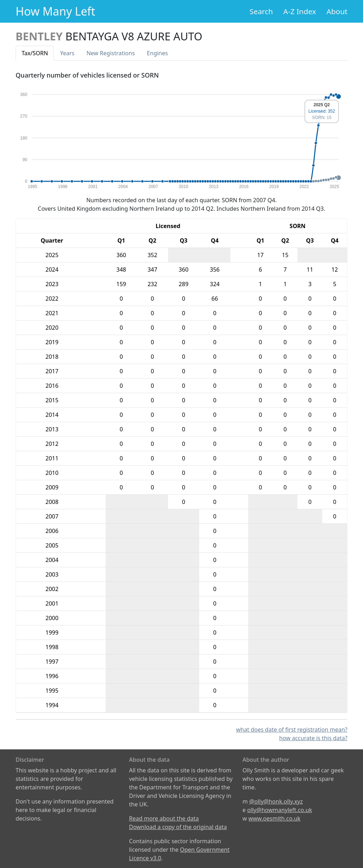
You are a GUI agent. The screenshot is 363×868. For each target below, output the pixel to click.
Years (67, 53)
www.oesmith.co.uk (275, 818)
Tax (35, 53)
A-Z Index (300, 11)
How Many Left (55, 11)
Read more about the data (164, 818)
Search (261, 11)
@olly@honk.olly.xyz (276, 801)
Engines (157, 53)
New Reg (111, 53)
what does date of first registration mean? (292, 730)
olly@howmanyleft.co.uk (280, 810)
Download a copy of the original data (178, 827)
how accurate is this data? (313, 738)
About (337, 11)
